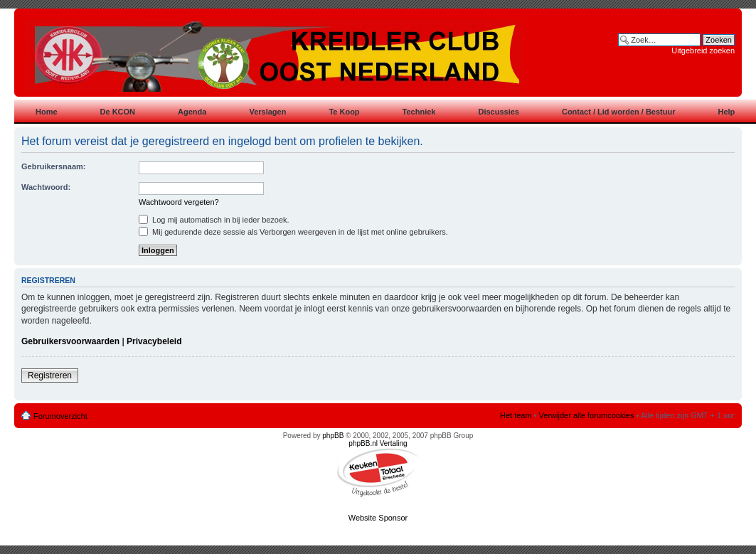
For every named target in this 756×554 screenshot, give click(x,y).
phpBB (333, 436)
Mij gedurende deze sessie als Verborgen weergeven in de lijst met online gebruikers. (293, 232)
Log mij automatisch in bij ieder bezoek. (214, 220)
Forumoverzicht (60, 416)
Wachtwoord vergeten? (179, 202)
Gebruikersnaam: (53, 166)
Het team (516, 415)
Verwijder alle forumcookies (587, 415)
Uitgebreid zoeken (703, 50)
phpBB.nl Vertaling (378, 443)
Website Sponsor (378, 518)
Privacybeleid (154, 341)
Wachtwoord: (46, 187)
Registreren (50, 375)
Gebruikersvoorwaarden (70, 341)
